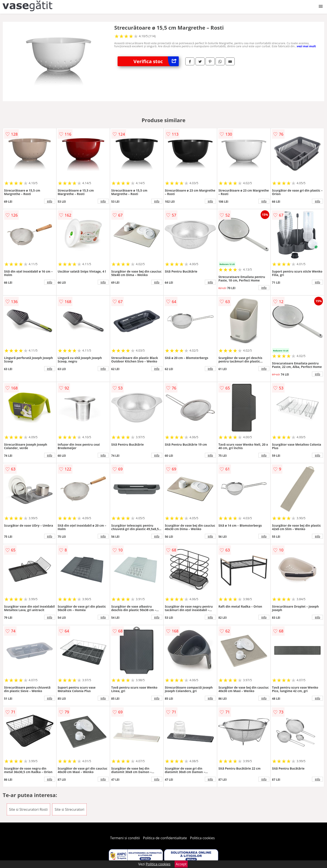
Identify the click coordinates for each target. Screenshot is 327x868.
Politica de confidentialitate (165, 838)
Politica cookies (202, 838)
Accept (181, 864)
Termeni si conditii (125, 838)
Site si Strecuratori (69, 809)
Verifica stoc (156, 61)
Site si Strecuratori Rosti (28, 809)
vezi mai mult (306, 46)
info (50, 201)
